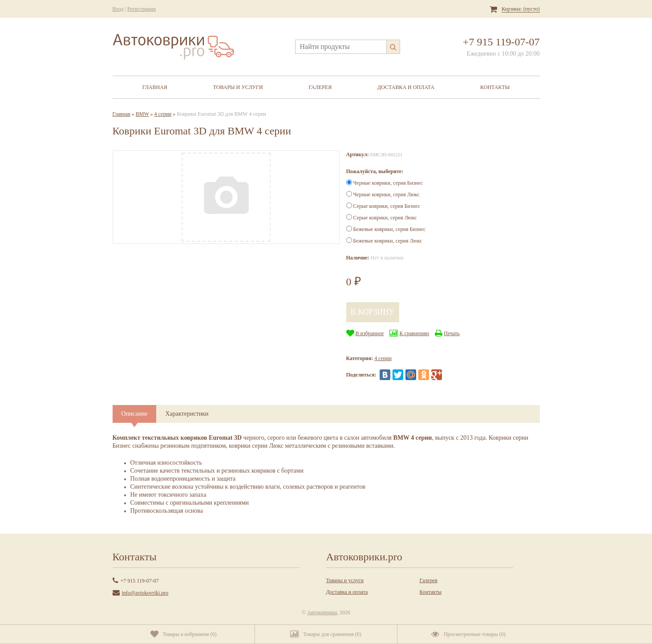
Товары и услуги (238, 87)
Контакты (495, 87)
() (184, 634)
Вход (118, 9)
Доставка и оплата (406, 87)
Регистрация (142, 9)
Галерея (320, 87)
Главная (155, 87)
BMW (142, 114)
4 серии (163, 114)
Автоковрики (322, 612)
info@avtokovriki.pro (145, 593)
